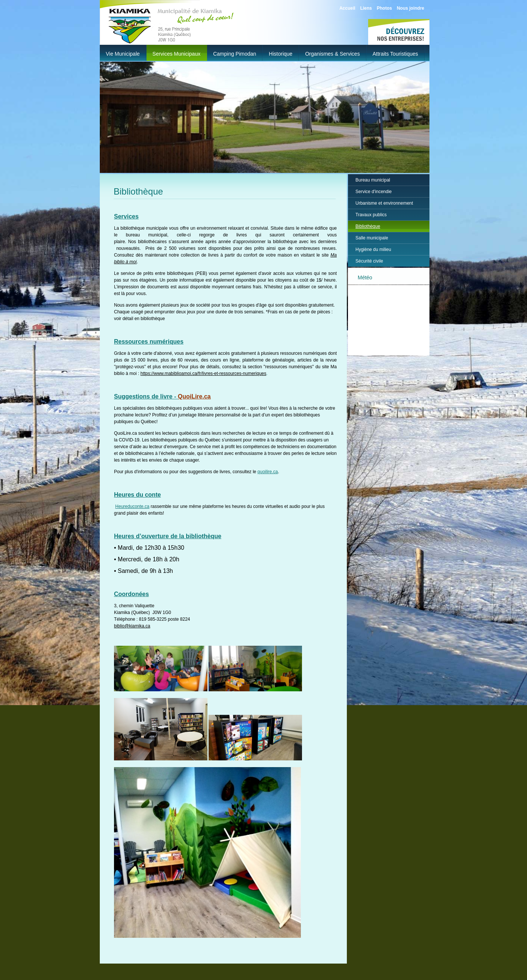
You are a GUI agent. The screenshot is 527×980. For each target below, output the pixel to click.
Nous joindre (411, 8)
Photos (384, 8)
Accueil (347, 8)
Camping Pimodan (235, 54)
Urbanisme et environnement (384, 203)
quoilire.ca (268, 472)
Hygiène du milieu (373, 249)
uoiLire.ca (197, 396)
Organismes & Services (332, 54)
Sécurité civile (369, 261)
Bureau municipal (373, 180)
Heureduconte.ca (132, 506)
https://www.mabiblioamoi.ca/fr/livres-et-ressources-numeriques (204, 373)
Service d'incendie (374, 192)
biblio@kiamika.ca (132, 626)
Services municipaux (176, 54)
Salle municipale (372, 238)
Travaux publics (371, 215)
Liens (366, 8)
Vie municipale (123, 54)
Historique (281, 54)
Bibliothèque (368, 226)
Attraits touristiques (395, 54)
